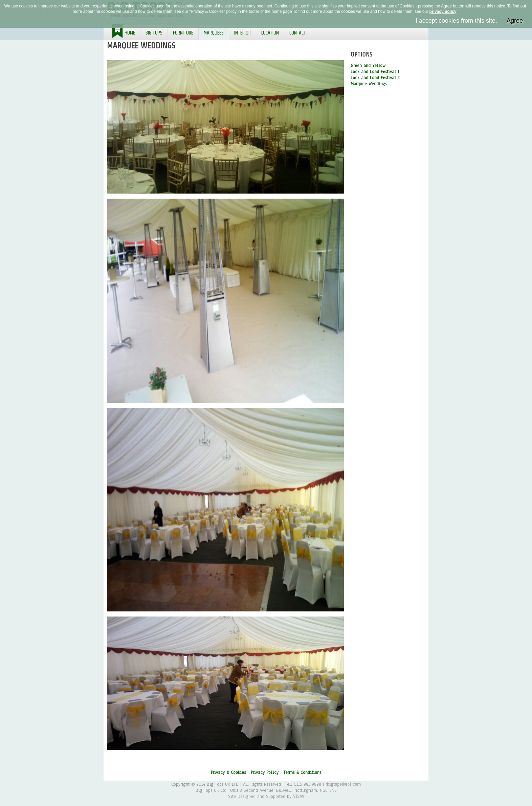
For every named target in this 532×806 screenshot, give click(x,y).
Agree (515, 21)
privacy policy (443, 12)
